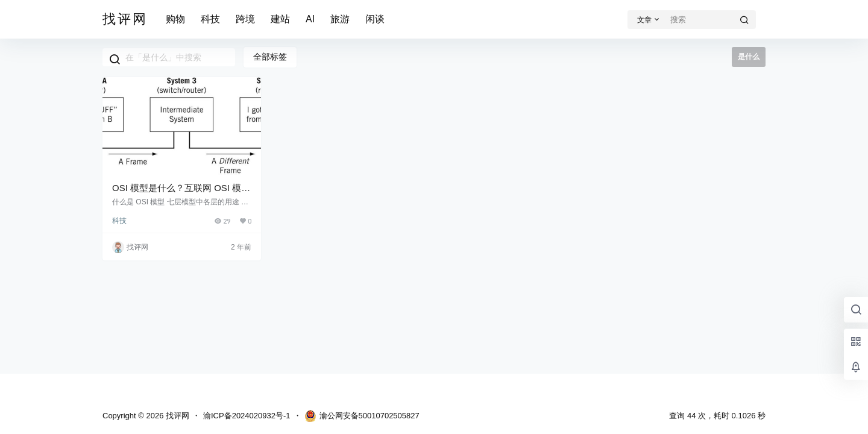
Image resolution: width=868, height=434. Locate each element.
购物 (175, 19)
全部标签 (270, 57)
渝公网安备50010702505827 (362, 416)
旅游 (340, 19)
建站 (280, 19)
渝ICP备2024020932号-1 (247, 416)
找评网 (176, 416)
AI (310, 19)
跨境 (245, 19)
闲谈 (375, 19)
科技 (210, 19)
